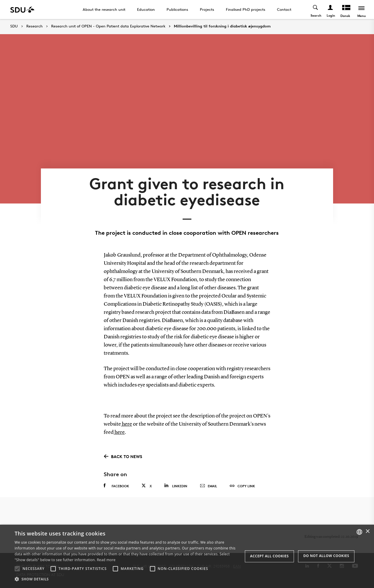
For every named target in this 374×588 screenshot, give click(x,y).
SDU (14, 26)
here (127, 424)
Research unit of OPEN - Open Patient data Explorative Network (108, 26)
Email (208, 486)
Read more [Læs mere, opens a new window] (106, 560)
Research (34, 26)
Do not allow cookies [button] (326, 556)
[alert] (187, 556)
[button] (17, 569)
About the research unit (104, 9)
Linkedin (176, 486)
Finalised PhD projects (246, 9)
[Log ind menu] (331, 9)
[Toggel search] (316, 9)
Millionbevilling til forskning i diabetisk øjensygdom (222, 26)
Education (146, 9)
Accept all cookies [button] (269, 556)
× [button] (367, 532)
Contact (284, 9)
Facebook (116, 486)
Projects (207, 9)
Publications (177, 9)
